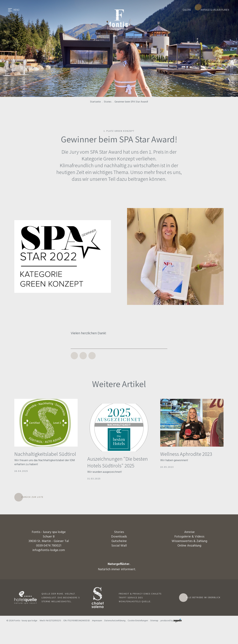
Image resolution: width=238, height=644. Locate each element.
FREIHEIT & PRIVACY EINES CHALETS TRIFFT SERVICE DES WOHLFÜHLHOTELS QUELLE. (140, 598)
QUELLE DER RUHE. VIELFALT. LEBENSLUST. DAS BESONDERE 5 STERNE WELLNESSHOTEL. (61, 598)
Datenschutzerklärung (115, 621)
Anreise (189, 532)
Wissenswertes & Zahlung (189, 541)
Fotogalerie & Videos (189, 537)
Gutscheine (119, 541)
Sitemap (154, 621)
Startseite (95, 102)
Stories (108, 102)
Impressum (97, 621)
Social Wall (119, 546)
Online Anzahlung (189, 546)
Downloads (119, 537)
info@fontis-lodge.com (49, 550)
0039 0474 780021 (49, 546)
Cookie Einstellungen (138, 621)
